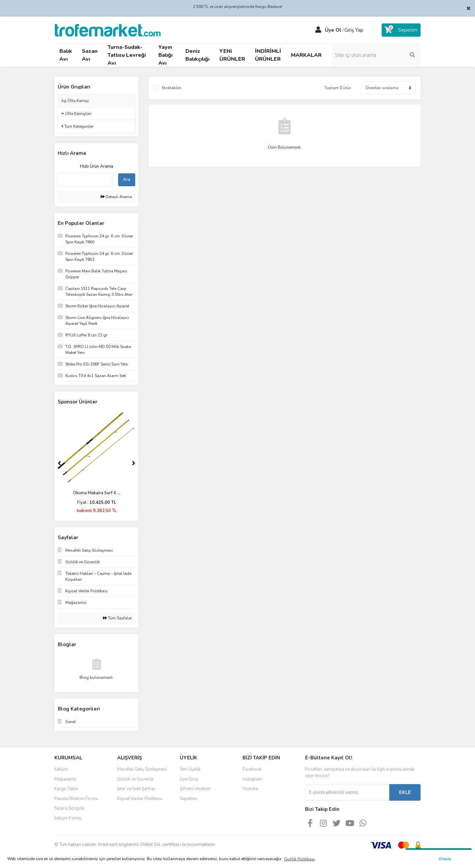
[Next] (134, 463)
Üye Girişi (189, 779)
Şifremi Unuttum (195, 789)
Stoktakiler (171, 88)
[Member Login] (318, 30)
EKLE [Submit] (405, 792)
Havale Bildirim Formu (76, 799)
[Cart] (401, 30)
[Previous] (59, 463)
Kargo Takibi (66, 789)
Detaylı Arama (116, 197)
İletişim (61, 769)
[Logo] (108, 30)
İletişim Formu (68, 818)
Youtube (250, 789)
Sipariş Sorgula (69, 808)
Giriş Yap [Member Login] (354, 30)
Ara (127, 180)
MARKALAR (306, 55)
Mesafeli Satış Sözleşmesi (142, 769)
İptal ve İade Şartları (136, 789)
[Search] (376, 55)
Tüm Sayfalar (117, 618)
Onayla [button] (445, 859)
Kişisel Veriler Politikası (140, 799)
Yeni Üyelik (190, 769)
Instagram (252, 779)
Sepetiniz (189, 799)
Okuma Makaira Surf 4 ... (96, 493)
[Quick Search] (85, 180)
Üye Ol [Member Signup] (333, 30)
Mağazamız (65, 779)
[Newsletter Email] (347, 792)
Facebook (252, 769)
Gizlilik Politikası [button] (299, 859)
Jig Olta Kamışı (75, 101)
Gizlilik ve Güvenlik (135, 779)
